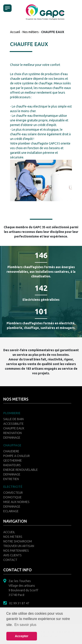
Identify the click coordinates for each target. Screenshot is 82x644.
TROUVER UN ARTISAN (19, 546)
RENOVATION (12, 433)
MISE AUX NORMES (16, 502)
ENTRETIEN (11, 479)
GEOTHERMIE (13, 460)
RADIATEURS (12, 465)
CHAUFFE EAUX (14, 428)
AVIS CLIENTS (12, 555)
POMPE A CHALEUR (17, 456)
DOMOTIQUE (12, 497)
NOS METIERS (13, 537)
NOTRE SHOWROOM (18, 541)
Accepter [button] (22, 636)
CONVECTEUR (13, 493)
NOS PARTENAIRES (16, 551)
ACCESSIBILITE (13, 424)
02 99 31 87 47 (19, 603)
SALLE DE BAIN (13, 419)
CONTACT (10, 560)
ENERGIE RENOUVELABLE (21, 470)
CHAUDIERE (11, 451)
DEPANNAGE (12, 438)
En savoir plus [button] (25, 625)
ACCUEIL (9, 532)
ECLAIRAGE (11, 511)
